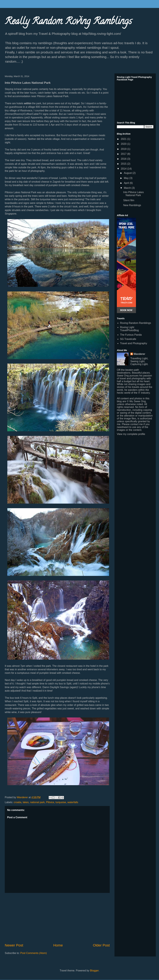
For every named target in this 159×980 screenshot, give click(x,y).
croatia (17, 802)
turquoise (61, 802)
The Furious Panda (131, 335)
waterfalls (73, 802)
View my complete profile (131, 434)
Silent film (129, 200)
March (128, 188)
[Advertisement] (57, 918)
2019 (124, 149)
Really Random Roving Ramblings (68, 22)
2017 (124, 154)
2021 (124, 139)
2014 (124, 169)
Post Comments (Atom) (34, 953)
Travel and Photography (134, 343)
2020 (124, 144)
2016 (124, 159)
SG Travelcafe (128, 339)
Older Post (101, 945)
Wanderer (139, 354)
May (127, 178)
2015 (124, 164)
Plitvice (50, 802)
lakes (26, 802)
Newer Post (14, 945)
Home (58, 945)
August (128, 173)
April (127, 183)
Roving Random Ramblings (136, 323)
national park (37, 802)
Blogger (94, 971)
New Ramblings (132, 205)
